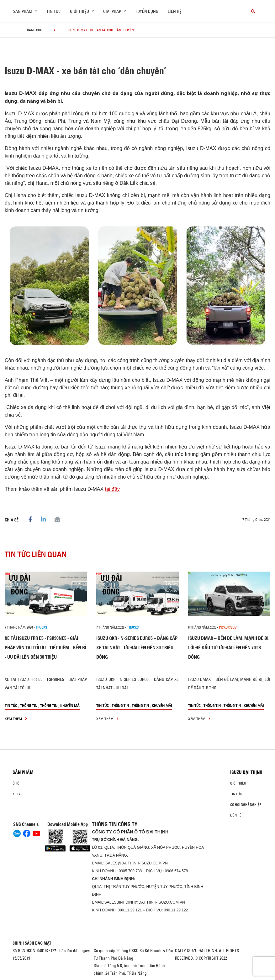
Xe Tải (17, 794)
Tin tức (53, 11)
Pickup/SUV (228, 627)
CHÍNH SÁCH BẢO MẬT (32, 943)
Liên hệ (175, 11)
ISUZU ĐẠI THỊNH (246, 772)
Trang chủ (34, 30)
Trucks (41, 627)
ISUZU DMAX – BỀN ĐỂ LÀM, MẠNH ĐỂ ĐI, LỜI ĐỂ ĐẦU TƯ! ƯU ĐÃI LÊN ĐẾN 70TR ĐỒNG (229, 648)
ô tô (16, 783)
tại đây (112, 489)
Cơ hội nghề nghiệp (246, 805)
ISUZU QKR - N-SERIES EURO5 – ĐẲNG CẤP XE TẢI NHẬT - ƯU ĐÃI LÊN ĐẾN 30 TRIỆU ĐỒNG (137, 648)
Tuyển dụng (147, 11)
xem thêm (16, 719)
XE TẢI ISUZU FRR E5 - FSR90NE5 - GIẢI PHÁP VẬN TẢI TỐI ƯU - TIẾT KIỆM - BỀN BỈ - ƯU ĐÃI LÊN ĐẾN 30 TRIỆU (45, 648)
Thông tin (29, 705)
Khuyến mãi (70, 705)
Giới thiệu (238, 783)
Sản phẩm (23, 772)
